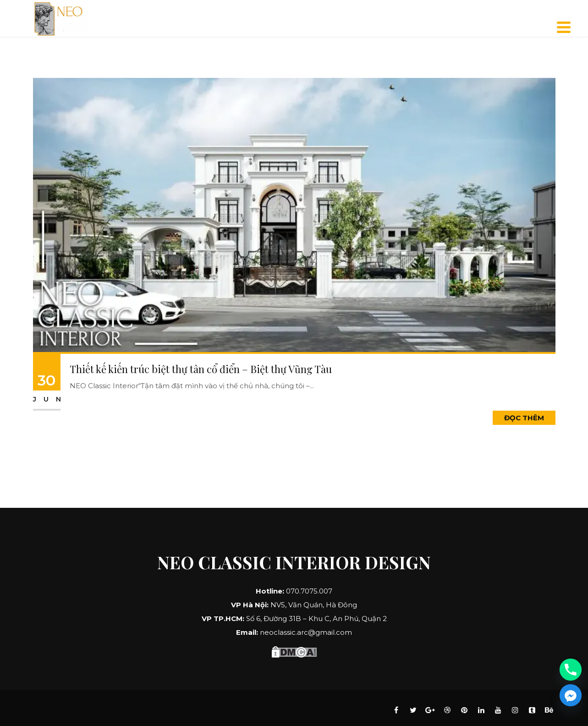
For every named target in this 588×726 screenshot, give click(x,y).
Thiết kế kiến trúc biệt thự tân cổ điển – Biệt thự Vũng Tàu (201, 369)
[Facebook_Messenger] (571, 695)
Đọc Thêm (524, 418)
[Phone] (571, 670)
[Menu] (563, 27)
